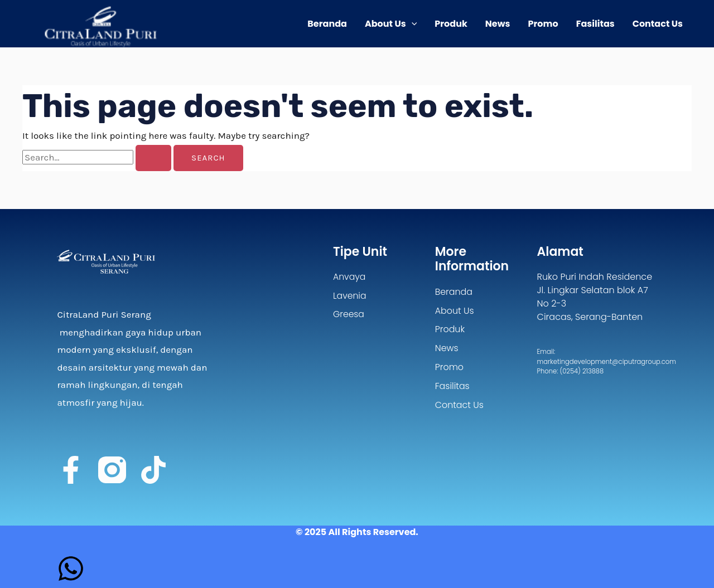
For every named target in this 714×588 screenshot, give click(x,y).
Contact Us (658, 24)
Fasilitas (595, 24)
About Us (391, 24)
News (498, 24)
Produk (451, 24)
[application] (412, 24)
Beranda (327, 24)
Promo (543, 24)
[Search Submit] (153, 158)
